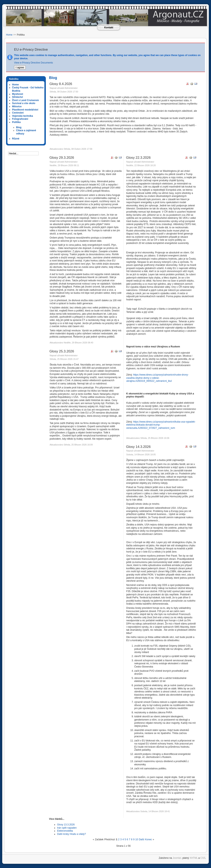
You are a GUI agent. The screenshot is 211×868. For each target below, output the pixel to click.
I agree (20, 67)
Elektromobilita (65, 831)
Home (9, 35)
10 (137, 839)
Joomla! (177, 858)
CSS (203, 858)
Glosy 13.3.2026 (66, 825)
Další (142, 839)
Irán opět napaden (67, 828)
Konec (149, 839)
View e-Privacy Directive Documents (33, 63)
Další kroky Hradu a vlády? (71, 834)
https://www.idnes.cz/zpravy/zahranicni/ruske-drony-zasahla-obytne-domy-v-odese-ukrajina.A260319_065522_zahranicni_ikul (157, 378)
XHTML (194, 858)
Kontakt (109, 28)
